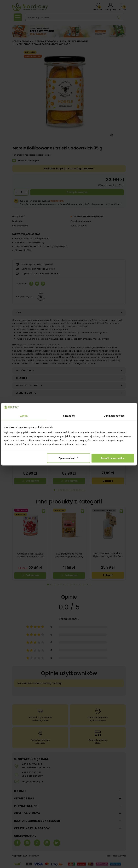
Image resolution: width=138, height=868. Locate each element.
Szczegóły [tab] (69, 416)
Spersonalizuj (69, 458)
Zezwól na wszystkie (113, 458)
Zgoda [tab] (24, 416)
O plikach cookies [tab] (114, 416)
